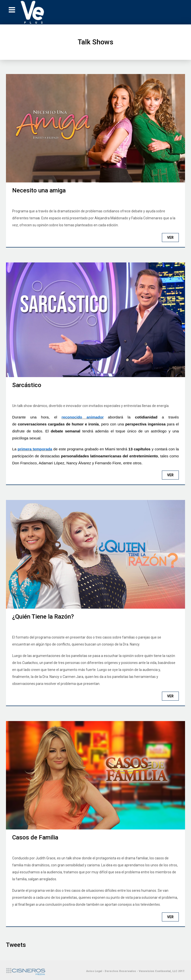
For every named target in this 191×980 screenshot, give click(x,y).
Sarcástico (27, 385)
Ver (170, 238)
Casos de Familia (35, 837)
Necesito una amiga (39, 190)
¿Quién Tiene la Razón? (43, 617)
